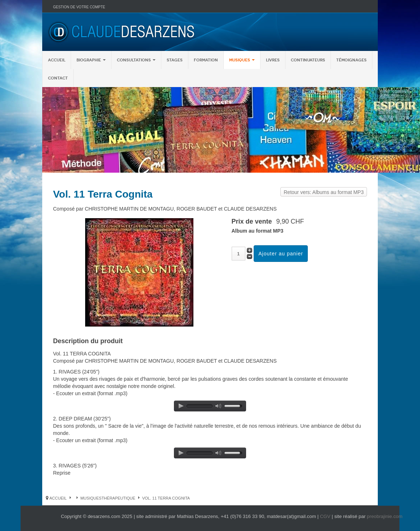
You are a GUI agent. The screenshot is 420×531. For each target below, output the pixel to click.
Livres (273, 60)
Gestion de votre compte (79, 7)
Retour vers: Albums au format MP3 (324, 192)
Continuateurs (308, 60)
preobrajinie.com (385, 516)
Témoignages (351, 60)
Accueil (57, 60)
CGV (325, 516)
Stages (175, 60)
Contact (58, 78)
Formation (206, 60)
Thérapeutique (118, 498)
